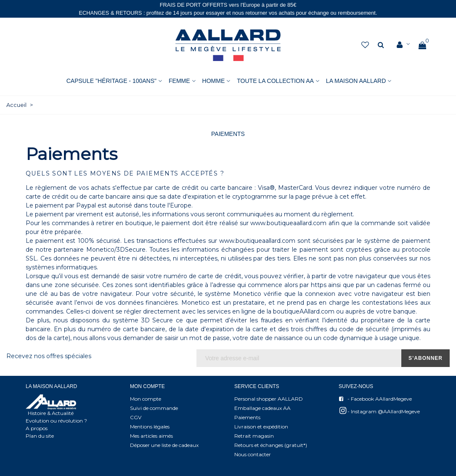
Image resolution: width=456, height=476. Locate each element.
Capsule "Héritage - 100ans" (111, 81)
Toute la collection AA (275, 81)
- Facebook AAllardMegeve (375, 399)
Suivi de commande (154, 408)
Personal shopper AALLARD (269, 399)
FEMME (179, 81)
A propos (37, 428)
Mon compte (146, 399)
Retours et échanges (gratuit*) (271, 445)
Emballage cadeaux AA (262, 408)
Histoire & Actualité (51, 413)
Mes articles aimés (151, 436)
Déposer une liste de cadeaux (164, 445)
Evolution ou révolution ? (56, 421)
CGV (136, 417)
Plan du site (40, 436)
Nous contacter (253, 454)
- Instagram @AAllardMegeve (379, 411)
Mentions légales (150, 427)
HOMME (214, 81)
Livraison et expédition (261, 427)
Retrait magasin (254, 436)
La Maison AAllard (356, 81)
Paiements (247, 417)
